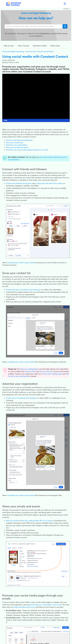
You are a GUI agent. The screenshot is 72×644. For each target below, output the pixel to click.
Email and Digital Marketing (13, 52)
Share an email (12, 521)
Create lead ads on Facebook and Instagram (23, 290)
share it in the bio (46, 371)
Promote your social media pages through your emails (27, 150)
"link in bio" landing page (52, 374)
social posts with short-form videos (49, 183)
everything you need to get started (21, 263)
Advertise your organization (17, 145)
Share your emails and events (17, 147)
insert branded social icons (24, 607)
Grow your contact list (15, 143)
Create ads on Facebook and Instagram (22, 398)
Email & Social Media (45, 52)
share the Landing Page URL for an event (36, 521)
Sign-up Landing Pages (29, 369)
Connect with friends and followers (19, 140)
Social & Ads (31, 52)
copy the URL (30, 371)
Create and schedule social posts (19, 183)
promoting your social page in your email (45, 605)
